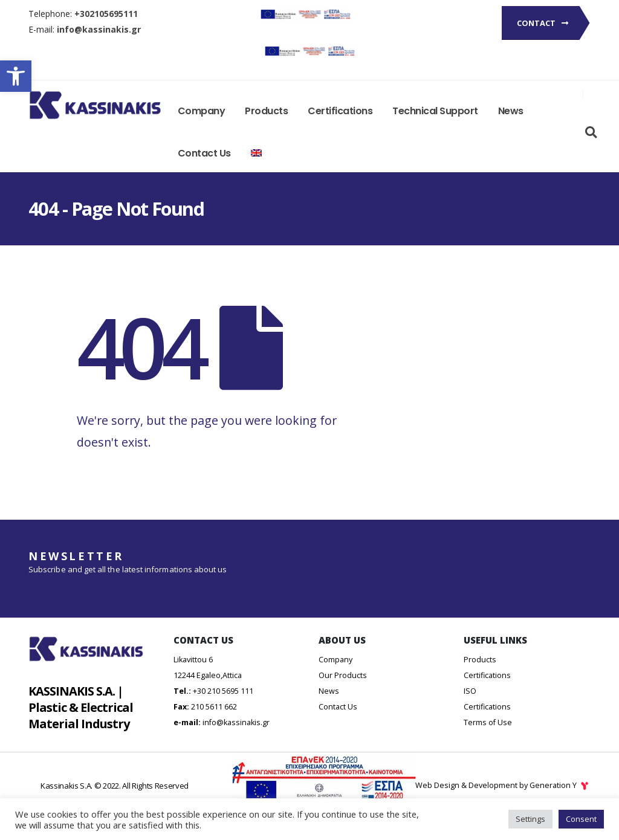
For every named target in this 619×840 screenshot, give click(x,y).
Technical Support (435, 111)
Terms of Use (488, 722)
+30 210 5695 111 (223, 691)
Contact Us (204, 153)
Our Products (343, 675)
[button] (16, 76)
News (511, 111)
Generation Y (560, 785)
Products (266, 111)
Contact (543, 23)
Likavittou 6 (193, 660)
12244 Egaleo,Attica (208, 675)
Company (202, 111)
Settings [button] (530, 819)
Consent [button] (581, 819)
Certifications (340, 111)
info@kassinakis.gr (236, 722)
